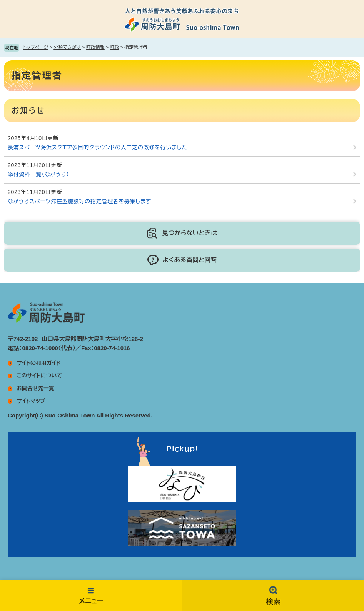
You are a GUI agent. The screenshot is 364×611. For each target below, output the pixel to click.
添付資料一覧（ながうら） (38, 174)
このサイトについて (39, 376)
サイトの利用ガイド (39, 363)
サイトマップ (31, 401)
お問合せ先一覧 (35, 388)
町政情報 (95, 47)
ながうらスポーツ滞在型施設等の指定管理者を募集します (79, 201)
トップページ (36, 47)
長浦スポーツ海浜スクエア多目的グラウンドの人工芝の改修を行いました (98, 147)
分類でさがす (67, 47)
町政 (115, 47)
